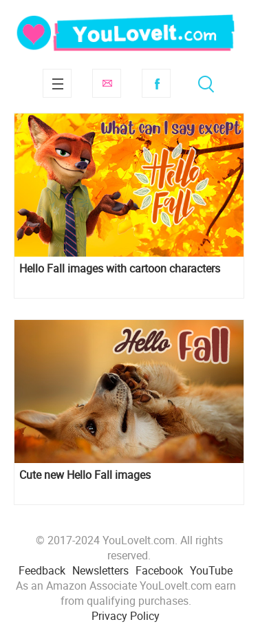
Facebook (156, 83)
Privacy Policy (126, 616)
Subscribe (107, 83)
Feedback (42, 570)
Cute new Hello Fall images (85, 475)
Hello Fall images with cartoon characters (120, 269)
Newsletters (100, 570)
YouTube (211, 570)
